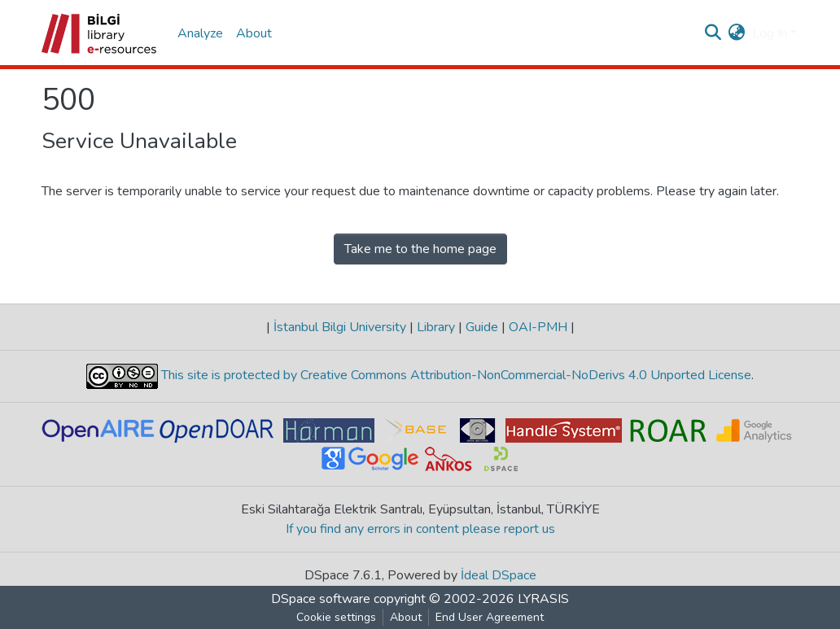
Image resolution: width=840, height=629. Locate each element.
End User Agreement (490, 617)
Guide (482, 327)
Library (436, 327)
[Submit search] (713, 33)
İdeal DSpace (499, 575)
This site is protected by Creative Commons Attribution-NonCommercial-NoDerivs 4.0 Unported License (455, 375)
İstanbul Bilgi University (340, 327)
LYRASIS (543, 599)
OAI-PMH (538, 327)
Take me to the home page (420, 249)
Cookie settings (336, 617)
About (254, 33)
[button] (737, 33)
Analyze (200, 33)
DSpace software (321, 599)
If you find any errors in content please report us (420, 529)
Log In (770, 33)
